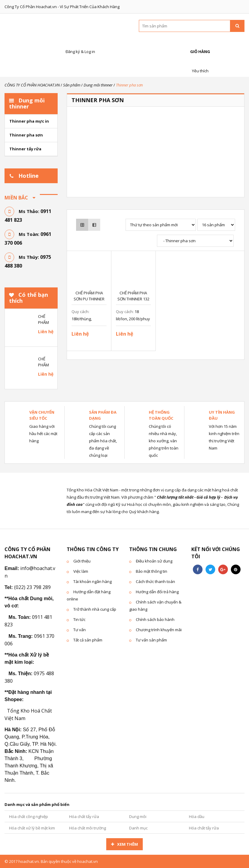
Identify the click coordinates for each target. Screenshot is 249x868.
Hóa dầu (197, 816)
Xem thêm (128, 844)
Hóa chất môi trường (88, 828)
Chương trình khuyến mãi (159, 630)
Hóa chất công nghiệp (29, 816)
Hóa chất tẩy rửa (84, 816)
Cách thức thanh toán (155, 581)
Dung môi (138, 816)
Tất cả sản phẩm (88, 640)
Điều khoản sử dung (154, 561)
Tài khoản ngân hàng (93, 581)
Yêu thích (199, 64)
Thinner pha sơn (26, 135)
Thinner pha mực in (29, 121)
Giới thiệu (82, 561)
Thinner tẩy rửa (25, 149)
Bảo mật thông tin (152, 571)
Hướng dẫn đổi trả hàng (157, 592)
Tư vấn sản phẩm (151, 640)
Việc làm (81, 571)
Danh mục (138, 828)
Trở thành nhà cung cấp (95, 609)
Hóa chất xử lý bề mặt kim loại (32, 829)
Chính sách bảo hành (155, 619)
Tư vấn (80, 630)
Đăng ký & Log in (79, 45)
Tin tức (79, 619)
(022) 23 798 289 (32, 587)
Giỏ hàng (199, 45)
